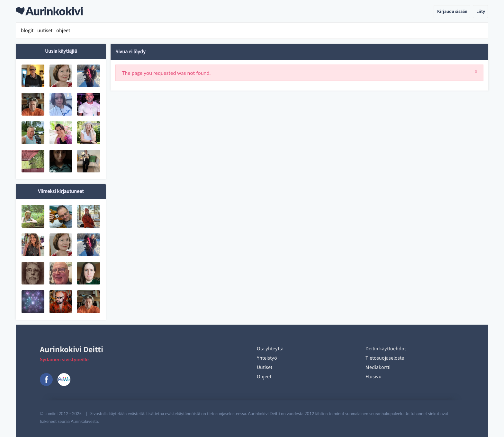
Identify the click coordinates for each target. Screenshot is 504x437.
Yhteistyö (267, 358)
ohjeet (63, 30)
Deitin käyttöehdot (386, 349)
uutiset (45, 30)
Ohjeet (264, 376)
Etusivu (373, 376)
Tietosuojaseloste (385, 358)
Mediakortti (378, 367)
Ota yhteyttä (270, 349)
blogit (27, 30)
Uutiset (265, 367)
